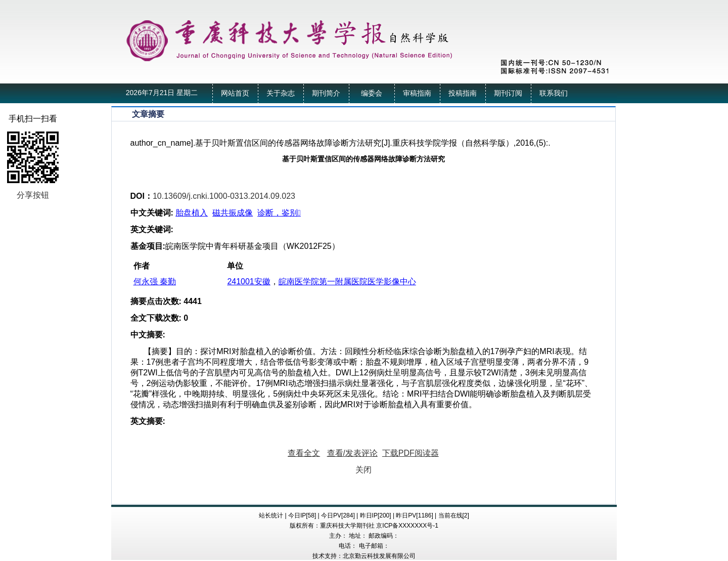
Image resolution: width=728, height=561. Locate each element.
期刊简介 (326, 93)
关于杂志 (281, 93)
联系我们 (554, 93)
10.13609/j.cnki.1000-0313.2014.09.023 (224, 196)
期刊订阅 (508, 93)
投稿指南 (463, 93)
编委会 (372, 93)
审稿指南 (417, 93)
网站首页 (235, 93)
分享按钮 (33, 195)
